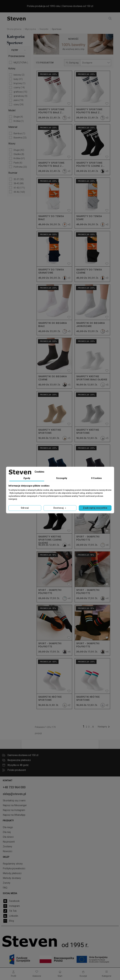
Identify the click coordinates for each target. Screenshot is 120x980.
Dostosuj (60, 508)
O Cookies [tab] (96, 478)
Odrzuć (25, 508)
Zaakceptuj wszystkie (95, 508)
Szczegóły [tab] (62, 478)
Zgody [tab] (27, 478)
